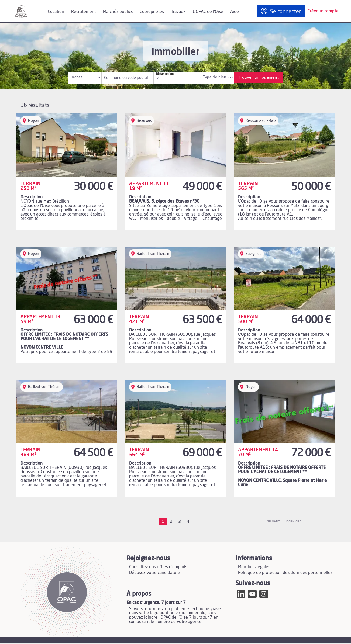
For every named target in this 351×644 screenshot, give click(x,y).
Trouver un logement (258, 78)
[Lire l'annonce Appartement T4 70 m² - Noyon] (284, 438)
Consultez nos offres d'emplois (158, 568)
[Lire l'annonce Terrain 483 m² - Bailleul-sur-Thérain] (67, 438)
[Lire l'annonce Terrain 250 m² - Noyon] (67, 172)
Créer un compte (323, 11)
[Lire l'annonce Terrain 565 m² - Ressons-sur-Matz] (284, 172)
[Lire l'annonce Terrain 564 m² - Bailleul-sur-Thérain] (175, 438)
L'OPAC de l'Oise (208, 12)
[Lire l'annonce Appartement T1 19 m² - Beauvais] (175, 172)
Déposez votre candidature (155, 573)
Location (56, 12)
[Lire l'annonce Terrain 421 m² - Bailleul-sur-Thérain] (175, 305)
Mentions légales (254, 568)
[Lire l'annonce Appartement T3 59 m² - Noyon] (67, 305)
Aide (235, 12)
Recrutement (84, 12)
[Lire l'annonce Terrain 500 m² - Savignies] (284, 305)
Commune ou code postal (119, 78)
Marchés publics (118, 12)
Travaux (178, 12)
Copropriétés (152, 12)
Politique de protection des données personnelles (285, 573)
